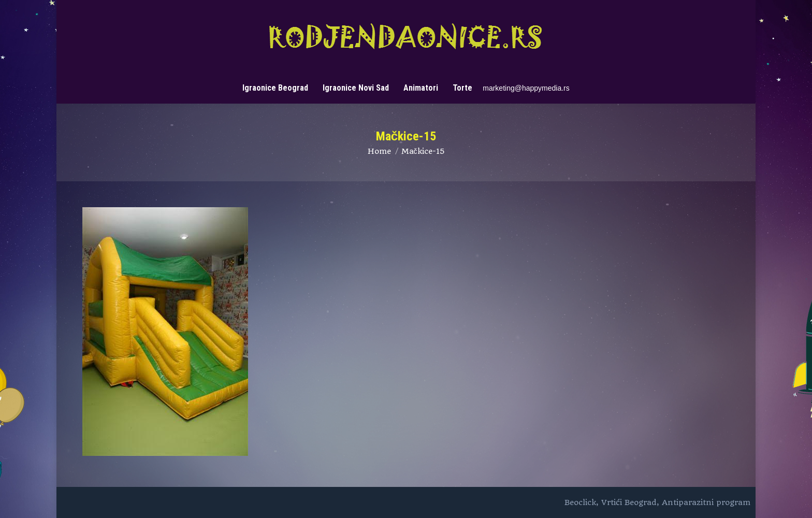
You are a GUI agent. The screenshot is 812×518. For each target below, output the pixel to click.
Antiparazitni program (706, 502)
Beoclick (580, 502)
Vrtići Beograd (629, 502)
